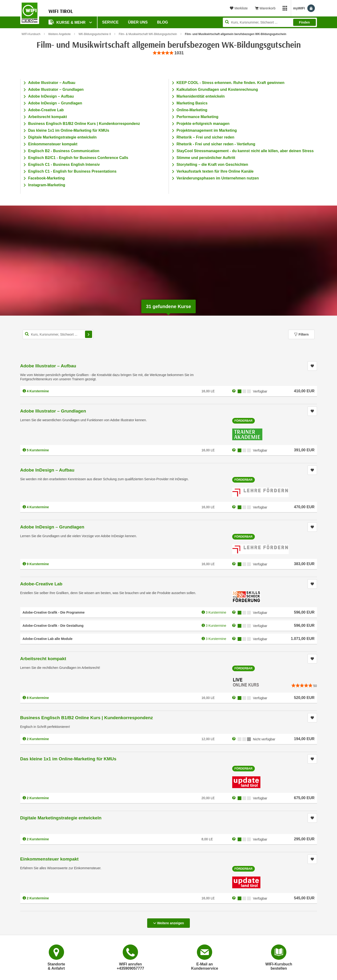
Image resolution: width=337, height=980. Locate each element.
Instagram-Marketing (47, 185)
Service (110, 22)
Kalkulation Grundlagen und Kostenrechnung (217, 89)
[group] (169, 53)
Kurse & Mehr (68, 22)
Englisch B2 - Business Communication (64, 151)
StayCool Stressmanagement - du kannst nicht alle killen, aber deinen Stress (245, 151)
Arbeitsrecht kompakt (48, 117)
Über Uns (138, 22)
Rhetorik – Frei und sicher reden (205, 137)
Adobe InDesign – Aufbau (51, 96)
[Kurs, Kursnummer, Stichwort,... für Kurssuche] (58, 334)
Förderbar (244, 421)
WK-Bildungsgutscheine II (95, 34)
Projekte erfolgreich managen (203, 124)
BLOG (162, 22)
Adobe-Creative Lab (46, 110)
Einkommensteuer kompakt (53, 144)
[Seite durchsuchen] (270, 22)
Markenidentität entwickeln (201, 96)
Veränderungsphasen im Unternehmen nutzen (218, 178)
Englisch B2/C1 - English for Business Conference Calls (78, 158)
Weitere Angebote (59, 34)
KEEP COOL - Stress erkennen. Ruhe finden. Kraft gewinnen (231, 83)
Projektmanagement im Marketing (207, 130)
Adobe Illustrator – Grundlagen (56, 89)
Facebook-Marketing (47, 178)
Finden (305, 22)
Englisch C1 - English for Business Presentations (72, 171)
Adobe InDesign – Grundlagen (55, 103)
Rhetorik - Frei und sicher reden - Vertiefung (216, 144)
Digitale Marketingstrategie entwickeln (63, 137)
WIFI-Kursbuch (31, 34)
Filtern (301, 334)
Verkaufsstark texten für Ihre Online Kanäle (215, 171)
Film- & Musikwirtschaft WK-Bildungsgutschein (148, 34)
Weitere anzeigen (168, 922)
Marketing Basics (192, 103)
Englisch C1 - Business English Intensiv (64, 165)
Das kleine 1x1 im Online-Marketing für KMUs (69, 130)
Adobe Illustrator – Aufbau (52, 83)
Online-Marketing (192, 110)
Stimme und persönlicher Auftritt (206, 158)
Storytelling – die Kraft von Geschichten (212, 165)
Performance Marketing (198, 117)
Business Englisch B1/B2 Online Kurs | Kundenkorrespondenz (84, 124)
